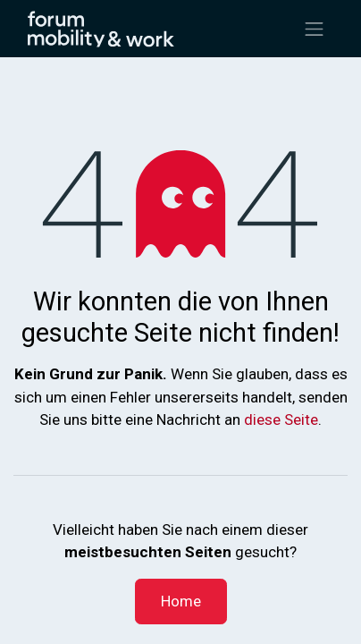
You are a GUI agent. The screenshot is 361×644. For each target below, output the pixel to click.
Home (181, 601)
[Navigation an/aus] (315, 29)
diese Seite (281, 419)
